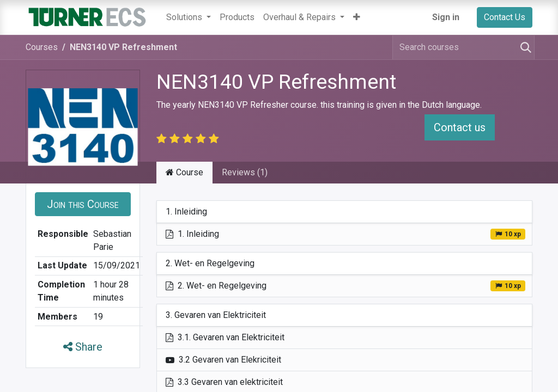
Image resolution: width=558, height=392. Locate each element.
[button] (357, 17)
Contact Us (505, 17)
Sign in (446, 17)
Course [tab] (184, 172)
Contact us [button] (460, 127)
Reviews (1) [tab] (245, 172)
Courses (42, 47)
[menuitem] (237, 17)
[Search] (524, 47)
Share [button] (83, 347)
